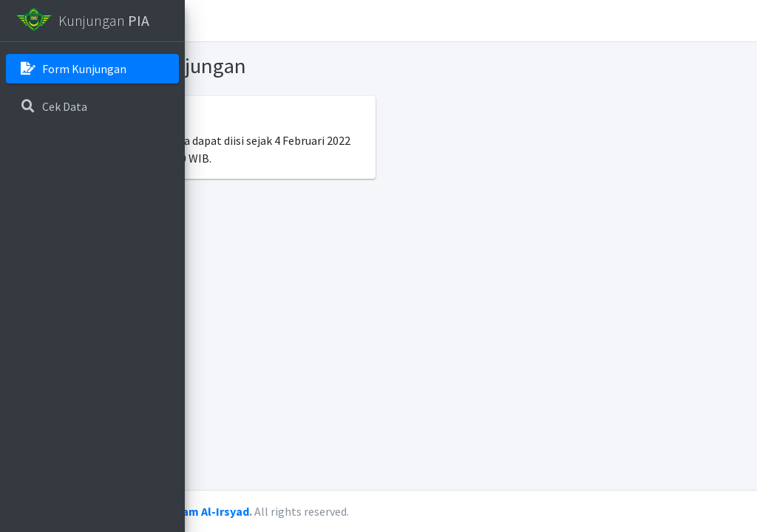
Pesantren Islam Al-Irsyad (360, 511)
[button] (208, 21)
